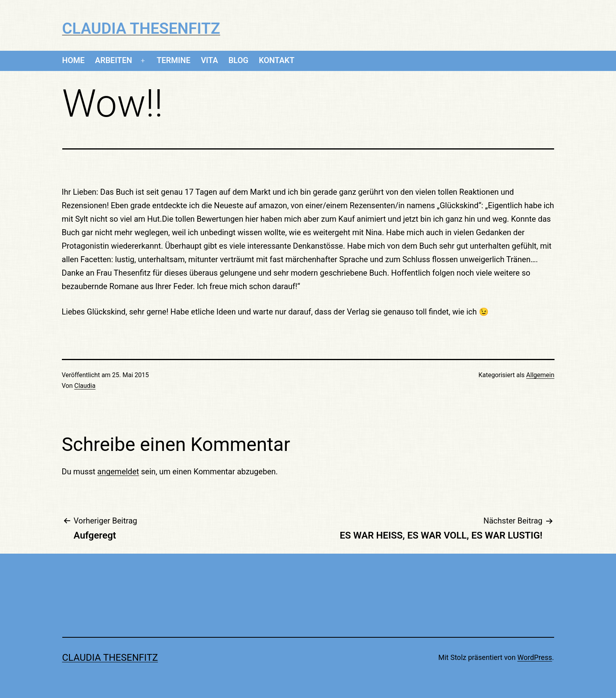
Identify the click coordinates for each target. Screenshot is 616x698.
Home (74, 60)
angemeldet (118, 472)
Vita (209, 60)
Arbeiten (114, 60)
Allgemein (540, 375)
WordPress (534, 657)
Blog (238, 60)
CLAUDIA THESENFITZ (141, 29)
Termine (174, 60)
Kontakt (277, 60)
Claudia (85, 386)
